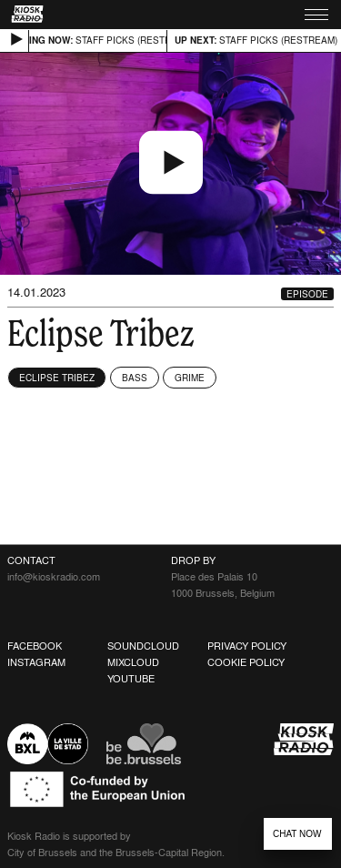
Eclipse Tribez (57, 378)
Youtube (131, 679)
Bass (135, 378)
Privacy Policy (247, 646)
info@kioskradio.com (54, 577)
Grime (190, 378)
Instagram (36, 662)
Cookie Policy (246, 662)
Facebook (35, 646)
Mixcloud (133, 662)
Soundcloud (143, 646)
